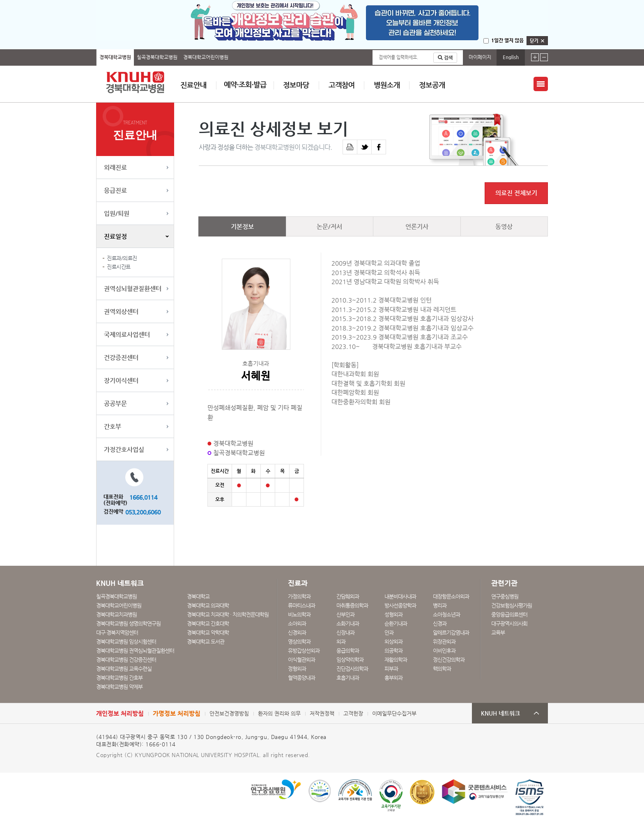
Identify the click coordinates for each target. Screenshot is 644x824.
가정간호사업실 (124, 449)
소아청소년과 (446, 614)
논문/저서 (329, 226)
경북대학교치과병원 (116, 614)
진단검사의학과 (352, 669)
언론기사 (417, 226)
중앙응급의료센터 (509, 614)
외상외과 (393, 642)
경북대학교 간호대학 (208, 623)
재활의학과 (396, 660)
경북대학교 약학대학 (208, 632)
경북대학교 (198, 596)
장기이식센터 (121, 380)
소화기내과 (348, 623)
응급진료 (115, 190)
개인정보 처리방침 (120, 713)
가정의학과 (299, 596)
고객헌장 (353, 713)
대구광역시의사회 (509, 623)
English (511, 57)
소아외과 (297, 623)
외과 (341, 642)
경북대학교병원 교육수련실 (124, 669)
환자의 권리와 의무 (279, 713)
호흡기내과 (348, 678)
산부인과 (345, 614)
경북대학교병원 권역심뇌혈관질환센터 (135, 651)
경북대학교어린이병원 (206, 57)
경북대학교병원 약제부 (119, 687)
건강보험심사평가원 (512, 605)
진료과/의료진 (122, 258)
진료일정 (115, 236)
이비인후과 (444, 651)
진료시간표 (119, 267)
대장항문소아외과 (451, 596)
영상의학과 (299, 642)
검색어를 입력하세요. (398, 57)
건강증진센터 (121, 357)
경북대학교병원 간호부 (119, 678)
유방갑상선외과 (304, 651)
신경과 (440, 623)
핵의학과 (442, 669)
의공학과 (393, 651)
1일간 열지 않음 (507, 40)
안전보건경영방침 (229, 713)
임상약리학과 (350, 660)
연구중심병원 (505, 596)
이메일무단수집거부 (394, 713)
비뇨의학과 (299, 614)
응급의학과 (348, 651)
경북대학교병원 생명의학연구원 (128, 623)
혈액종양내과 (301, 678)
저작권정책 (322, 713)
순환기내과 (396, 623)
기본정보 (242, 226)
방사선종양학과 (400, 605)
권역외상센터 (121, 311)
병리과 (440, 605)
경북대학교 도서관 (206, 642)
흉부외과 (393, 678)
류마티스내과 (301, 605)
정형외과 (297, 669)
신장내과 (345, 632)
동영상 (504, 226)
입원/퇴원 (117, 213)
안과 (389, 632)
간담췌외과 (348, 596)
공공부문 (115, 403)
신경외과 (297, 632)
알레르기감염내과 (451, 632)
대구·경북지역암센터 (117, 632)
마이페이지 (480, 57)
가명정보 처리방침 (177, 713)
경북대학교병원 (115, 57)
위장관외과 (444, 642)
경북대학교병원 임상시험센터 (126, 642)
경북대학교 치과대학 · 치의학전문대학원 (228, 614)
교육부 (498, 632)
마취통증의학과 (352, 605)
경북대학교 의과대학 (208, 605)
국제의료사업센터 (127, 334)
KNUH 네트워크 (500, 713)
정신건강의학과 (449, 660)
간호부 (113, 426)
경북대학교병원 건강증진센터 (126, 660)
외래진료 (115, 167)
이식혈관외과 (301, 660)
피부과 (391, 669)
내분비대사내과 (400, 596)
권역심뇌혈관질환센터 (133, 288)
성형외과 (393, 614)
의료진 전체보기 (516, 193)
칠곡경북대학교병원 (157, 57)
